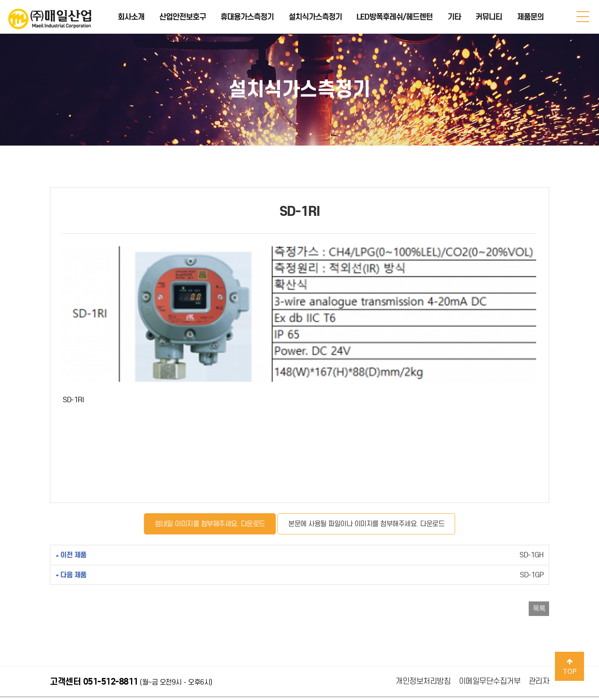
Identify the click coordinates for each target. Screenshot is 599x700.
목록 (539, 545)
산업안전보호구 (183, 17)
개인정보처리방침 (423, 617)
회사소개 (131, 17)
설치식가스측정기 (315, 17)
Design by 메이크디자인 (221, 679)
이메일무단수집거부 (490, 617)
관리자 (539, 617)
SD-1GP (299, 511)
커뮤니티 (489, 17)
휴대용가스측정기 (247, 17)
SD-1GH (299, 491)
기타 (454, 17)
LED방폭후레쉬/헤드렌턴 (395, 17)
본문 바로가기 (0, 0)
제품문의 (530, 17)
